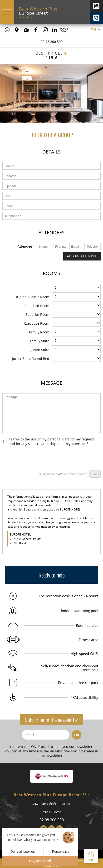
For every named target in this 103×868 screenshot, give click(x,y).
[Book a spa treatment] (64, 30)
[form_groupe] (51, 166)
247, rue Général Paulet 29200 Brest (52, 808)
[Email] (46, 735)
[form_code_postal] (51, 186)
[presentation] (64, 459)
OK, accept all (40, 861)
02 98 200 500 (52, 42)
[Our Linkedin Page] (55, 30)
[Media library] (26, 30)
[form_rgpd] (5, 441)
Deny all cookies (23, 852)
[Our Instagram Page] (45, 30)
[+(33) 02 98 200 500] (96, 18)
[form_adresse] (51, 176)
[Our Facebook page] (36, 30)
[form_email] (51, 206)
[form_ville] (51, 196)
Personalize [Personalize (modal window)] (61, 852)
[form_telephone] (51, 216)
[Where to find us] (17, 30)
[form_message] (51, 413)
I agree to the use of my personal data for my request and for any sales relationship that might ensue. (51, 441)
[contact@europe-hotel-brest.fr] (7, 30)
